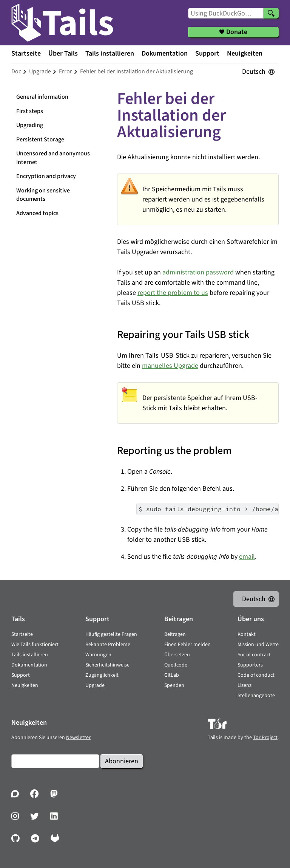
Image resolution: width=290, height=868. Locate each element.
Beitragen (175, 634)
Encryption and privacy (46, 176)
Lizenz (244, 685)
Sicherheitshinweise (107, 665)
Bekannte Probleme (108, 645)
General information (42, 97)
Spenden (174, 685)
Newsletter (78, 738)
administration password (198, 272)
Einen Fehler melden (187, 645)
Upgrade (95, 685)
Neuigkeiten (245, 53)
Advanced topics (37, 213)
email (247, 557)
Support (207, 53)
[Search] (271, 13)
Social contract (254, 655)
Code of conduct (256, 675)
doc (16, 71)
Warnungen (98, 655)
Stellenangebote (256, 696)
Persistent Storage (40, 139)
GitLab (172, 675)
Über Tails (63, 53)
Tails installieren (110, 53)
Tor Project (265, 738)
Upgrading (30, 125)
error (66, 71)
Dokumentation (165, 53)
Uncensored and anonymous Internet (53, 158)
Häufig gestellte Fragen (111, 634)
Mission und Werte (258, 645)
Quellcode (176, 665)
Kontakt (247, 634)
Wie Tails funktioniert (35, 645)
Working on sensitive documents (43, 195)
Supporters (250, 665)
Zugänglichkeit (102, 675)
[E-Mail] (55, 761)
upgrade (40, 71)
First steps (30, 111)
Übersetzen (177, 655)
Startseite (26, 53)
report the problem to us (173, 293)
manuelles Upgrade (170, 366)
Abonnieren (122, 761)
